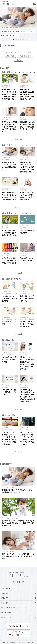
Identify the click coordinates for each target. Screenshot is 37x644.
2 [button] (15, 39)
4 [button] (19, 39)
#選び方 (19, 60)
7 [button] (24, 39)
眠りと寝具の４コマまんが (10, 608)
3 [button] (17, 39)
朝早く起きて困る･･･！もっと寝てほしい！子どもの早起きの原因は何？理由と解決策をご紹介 (27, 167)
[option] (18, 22)
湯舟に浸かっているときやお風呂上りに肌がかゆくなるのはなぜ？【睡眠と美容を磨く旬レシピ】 (27, 94)
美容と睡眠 (5, 593)
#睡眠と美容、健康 (25, 56)
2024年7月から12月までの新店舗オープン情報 (9, 360)
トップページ (6, 588)
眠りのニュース (6, 612)
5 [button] (20, 39)
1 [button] (13, 39)
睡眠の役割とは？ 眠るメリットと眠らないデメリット (27, 299)
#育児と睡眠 (10, 56)
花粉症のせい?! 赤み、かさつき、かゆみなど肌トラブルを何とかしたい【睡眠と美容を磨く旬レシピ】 (18, 523)
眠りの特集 (5, 603)
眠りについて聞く (7, 617)
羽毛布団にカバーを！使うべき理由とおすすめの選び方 (27, 324)
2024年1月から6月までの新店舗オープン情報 (9, 392)
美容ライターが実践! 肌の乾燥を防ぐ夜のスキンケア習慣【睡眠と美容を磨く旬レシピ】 (9, 127)
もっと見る (19, 139)
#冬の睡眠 (28, 52)
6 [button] (22, 39)
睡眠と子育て (6, 598)
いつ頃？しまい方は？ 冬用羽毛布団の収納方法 (9, 299)
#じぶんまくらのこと (13, 52)
